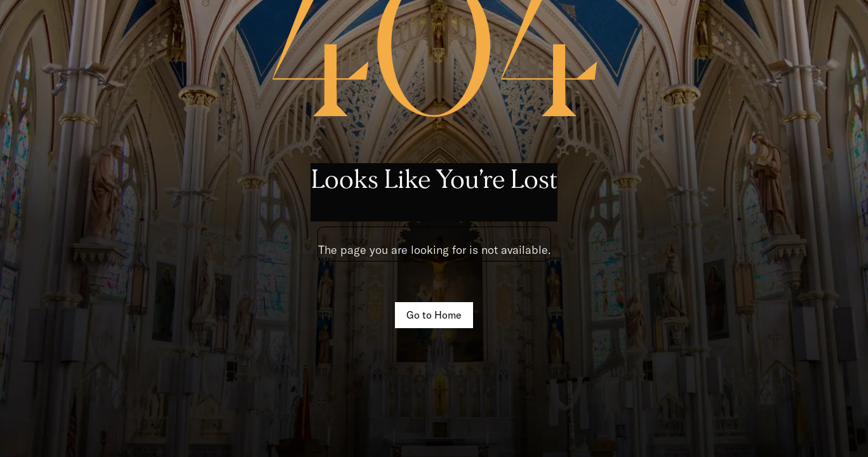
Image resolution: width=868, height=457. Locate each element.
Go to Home (434, 315)
